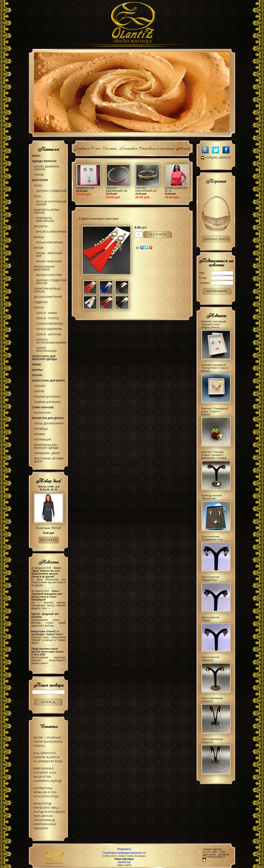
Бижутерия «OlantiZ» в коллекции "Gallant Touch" (48, 633)
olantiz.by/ (124, 862)
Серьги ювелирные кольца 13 (212, 741)
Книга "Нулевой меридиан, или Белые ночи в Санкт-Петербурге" (47, 595)
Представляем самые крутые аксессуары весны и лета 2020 (48, 652)
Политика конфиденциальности (124, 853)
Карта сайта (124, 865)
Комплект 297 (85, 188)
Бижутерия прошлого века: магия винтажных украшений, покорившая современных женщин (49, 816)
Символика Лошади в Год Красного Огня (46, 792)
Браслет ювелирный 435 (117, 190)
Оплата (109, 148)
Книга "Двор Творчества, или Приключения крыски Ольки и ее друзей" (46, 572)
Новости (48, 562)
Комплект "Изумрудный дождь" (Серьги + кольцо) (214, 411)
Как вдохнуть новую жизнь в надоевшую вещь (48, 757)
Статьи (48, 726)
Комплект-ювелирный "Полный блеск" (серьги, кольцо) (215, 368)
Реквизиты (124, 849)
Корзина (216, 181)
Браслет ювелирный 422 (146, 190)
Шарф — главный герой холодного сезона (48, 742)
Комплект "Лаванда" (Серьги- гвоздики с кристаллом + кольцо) (214, 455)
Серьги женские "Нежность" (210, 659)
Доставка (128, 148)
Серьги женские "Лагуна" (210, 619)
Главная (81, 148)
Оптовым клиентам (156, 148)
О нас (96, 148)
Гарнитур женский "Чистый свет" (211, 497)
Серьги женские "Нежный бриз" (210, 578)
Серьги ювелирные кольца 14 (212, 700)
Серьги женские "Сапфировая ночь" (212, 538)
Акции (183, 148)
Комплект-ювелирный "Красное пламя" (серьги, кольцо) (214, 324)
